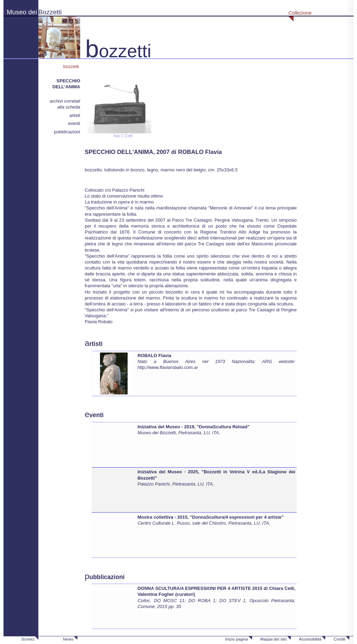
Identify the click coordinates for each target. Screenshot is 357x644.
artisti (75, 115)
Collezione (300, 13)
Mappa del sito (273, 639)
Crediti (340, 639)
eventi (74, 123)
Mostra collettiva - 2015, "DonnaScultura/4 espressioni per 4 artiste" (210, 517)
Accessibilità (310, 639)
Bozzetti (50, 12)
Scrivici (28, 639)
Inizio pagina (237, 639)
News (68, 639)
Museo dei (22, 12)
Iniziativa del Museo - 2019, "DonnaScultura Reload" (193, 427)
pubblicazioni (67, 132)
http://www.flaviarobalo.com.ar (168, 367)
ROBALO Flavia (154, 356)
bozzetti (72, 66)
